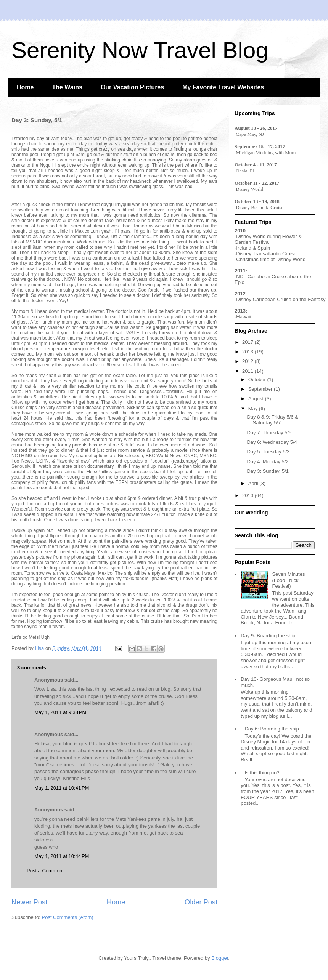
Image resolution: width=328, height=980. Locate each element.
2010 (248, 496)
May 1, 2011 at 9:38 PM (60, 712)
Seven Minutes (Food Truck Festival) (288, 580)
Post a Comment (45, 871)
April (254, 483)
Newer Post (29, 902)
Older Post (201, 902)
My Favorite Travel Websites (223, 87)
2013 (248, 352)
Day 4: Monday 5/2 (268, 462)
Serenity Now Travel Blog (140, 50)
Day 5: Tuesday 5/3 (268, 452)
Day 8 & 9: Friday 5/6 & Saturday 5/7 (272, 420)
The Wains (67, 87)
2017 (248, 342)
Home (25, 87)
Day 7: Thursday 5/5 (269, 433)
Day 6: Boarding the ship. (272, 729)
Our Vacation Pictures (132, 87)
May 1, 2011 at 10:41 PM (62, 788)
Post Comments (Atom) (68, 917)
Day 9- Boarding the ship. (269, 636)
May (254, 409)
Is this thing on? (262, 773)
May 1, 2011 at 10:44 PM (62, 856)
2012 (248, 361)
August (257, 399)
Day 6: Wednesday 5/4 (272, 442)
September (261, 389)
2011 (248, 371)
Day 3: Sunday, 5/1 (268, 471)
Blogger (220, 958)
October (258, 380)
